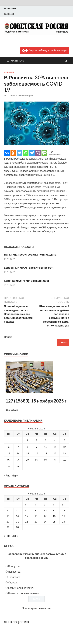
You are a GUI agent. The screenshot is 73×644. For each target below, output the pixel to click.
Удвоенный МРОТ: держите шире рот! (29, 268)
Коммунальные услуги (21, 588)
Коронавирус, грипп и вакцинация (26, 281)
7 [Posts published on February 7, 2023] (17, 510)
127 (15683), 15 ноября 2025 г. (36, 401)
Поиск (8, 337)
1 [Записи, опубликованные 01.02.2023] (27, 440)
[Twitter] (19, 153)
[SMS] (44, 153)
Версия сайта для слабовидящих (45, 50)
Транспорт (14, 577)
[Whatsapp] (26, 153)
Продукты (14, 566)
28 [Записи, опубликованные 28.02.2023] (18, 466)
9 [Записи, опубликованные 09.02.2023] (36, 447)
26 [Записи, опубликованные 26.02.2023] (64, 460)
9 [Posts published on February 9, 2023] (35, 510)
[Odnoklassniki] (13, 153)
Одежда (13, 582)
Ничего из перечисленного (24, 593)
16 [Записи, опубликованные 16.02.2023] (37, 453)
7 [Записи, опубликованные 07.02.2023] (18, 447)
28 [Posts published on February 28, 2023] (17, 527)
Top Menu (12, 9)
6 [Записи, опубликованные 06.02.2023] (9, 447)
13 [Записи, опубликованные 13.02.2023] (9, 453)
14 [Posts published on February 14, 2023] (17, 516)
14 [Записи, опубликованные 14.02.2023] (18, 453)
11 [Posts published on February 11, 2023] (54, 510)
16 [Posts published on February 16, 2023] (36, 516)
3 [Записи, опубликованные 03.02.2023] (46, 440)
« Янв (7, 475)
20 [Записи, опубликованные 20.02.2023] (9, 460)
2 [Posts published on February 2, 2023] (35, 505)
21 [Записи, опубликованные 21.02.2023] (18, 460)
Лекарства (14, 572)
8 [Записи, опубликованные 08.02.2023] (27, 447)
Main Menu (17, 61)
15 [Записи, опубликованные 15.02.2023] (27, 453)
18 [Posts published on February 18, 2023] (54, 516)
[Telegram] (32, 153)
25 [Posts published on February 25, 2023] (54, 521)
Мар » (15, 475)
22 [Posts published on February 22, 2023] (26, 521)
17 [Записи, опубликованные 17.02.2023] (46, 453)
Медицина (9, 72)
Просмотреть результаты (36, 608)
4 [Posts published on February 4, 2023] (53, 505)
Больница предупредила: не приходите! (31, 254)
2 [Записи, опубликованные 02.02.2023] (36, 440)
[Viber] (38, 153)
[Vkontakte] (7, 153)
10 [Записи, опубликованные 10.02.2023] (46, 447)
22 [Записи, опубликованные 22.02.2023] (27, 460)
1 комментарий (25, 95)
